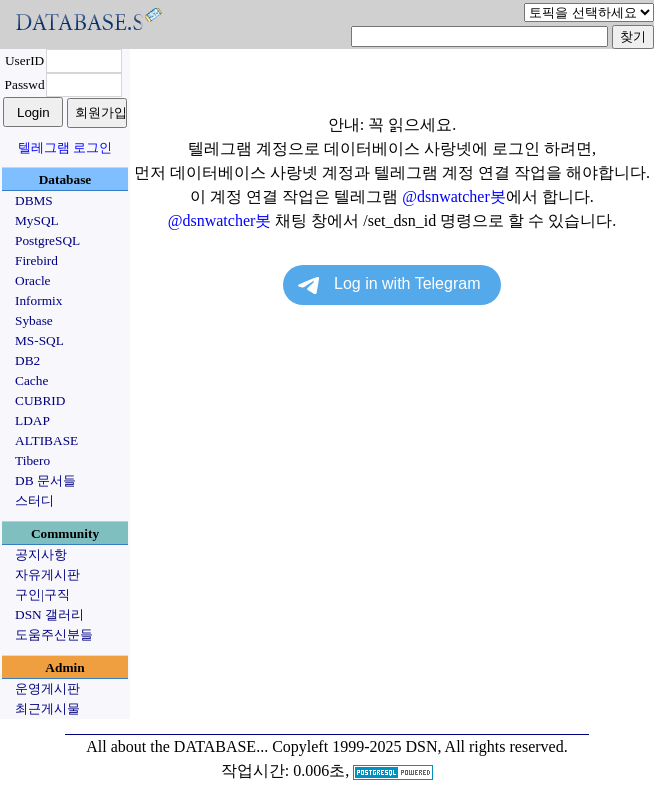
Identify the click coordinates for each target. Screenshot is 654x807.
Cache (31, 380)
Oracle (33, 280)
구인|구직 (42, 594)
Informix (38, 300)
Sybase (34, 320)
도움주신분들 (54, 634)
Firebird (36, 260)
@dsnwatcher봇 (454, 196)
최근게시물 (47, 708)
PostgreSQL (47, 240)
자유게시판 (47, 574)
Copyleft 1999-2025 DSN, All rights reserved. (420, 746)
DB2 (27, 360)
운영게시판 (47, 688)
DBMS (34, 200)
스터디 (34, 500)
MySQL (37, 220)
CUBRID (40, 400)
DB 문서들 (45, 480)
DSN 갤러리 (49, 614)
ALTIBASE (46, 440)
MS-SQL (39, 340)
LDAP (32, 420)
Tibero (32, 460)
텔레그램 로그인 (65, 147)
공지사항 (41, 554)
